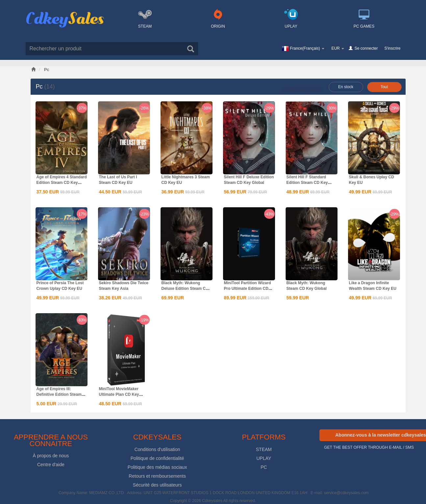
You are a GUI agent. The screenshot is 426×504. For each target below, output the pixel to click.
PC (264, 467)
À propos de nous (51, 456)
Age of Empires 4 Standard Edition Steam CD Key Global (62, 183)
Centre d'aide (51, 465)
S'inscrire (393, 48)
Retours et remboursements (157, 476)
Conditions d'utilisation (157, 449)
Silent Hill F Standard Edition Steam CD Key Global (307, 183)
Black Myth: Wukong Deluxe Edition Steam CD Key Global (185, 289)
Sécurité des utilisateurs (157, 485)
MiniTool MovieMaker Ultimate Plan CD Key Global (119, 394)
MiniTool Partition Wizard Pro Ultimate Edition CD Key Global (248, 289)
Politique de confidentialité (157, 458)
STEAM (264, 449)
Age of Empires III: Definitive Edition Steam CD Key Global (59, 394)
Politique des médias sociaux (157, 467)
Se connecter (366, 48)
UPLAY (264, 458)
